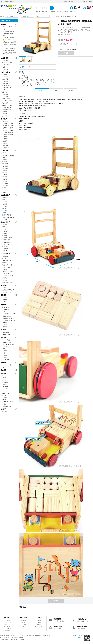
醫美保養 (4, 330)
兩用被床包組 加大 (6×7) (9, 314)
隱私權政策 (8, 628)
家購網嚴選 (5, 382)
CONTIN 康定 (6, 340)
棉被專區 (5, 327)
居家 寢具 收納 (5, 222)
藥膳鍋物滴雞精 (7, 109)
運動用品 (4, 295)
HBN (4, 349)
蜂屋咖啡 (5, 404)
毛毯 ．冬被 (6, 307)
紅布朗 (4, 395)
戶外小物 (5, 278)
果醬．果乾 (5, 79)
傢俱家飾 (5, 233)
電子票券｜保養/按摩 (8, 134)
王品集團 (5, 139)
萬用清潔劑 (5, 164)
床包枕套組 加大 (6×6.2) (9, 318)
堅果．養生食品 (7, 86)
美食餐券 (5, 137)
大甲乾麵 (5, 398)
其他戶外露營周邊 (7, 282)
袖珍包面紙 (5, 166)
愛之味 (4, 380)
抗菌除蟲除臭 (6, 168)
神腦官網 (8, 620)
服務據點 (7, 1)
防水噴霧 (5, 173)
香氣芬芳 (5, 229)
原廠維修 (39, 624)
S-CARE (67, 1)
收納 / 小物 (5, 246)
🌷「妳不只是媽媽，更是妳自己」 (10, 28)
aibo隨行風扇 (6, 393)
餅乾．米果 (5, 77)
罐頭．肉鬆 (5, 94)
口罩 (4, 190)
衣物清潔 (5, 177)
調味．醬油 (5, 92)
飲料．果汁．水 (7, 61)
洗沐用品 (5, 181)
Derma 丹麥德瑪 (7, 342)
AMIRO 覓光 (6, 360)
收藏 (28, 67)
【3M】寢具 (6, 244)
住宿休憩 (5, 141)
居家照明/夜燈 (6, 240)
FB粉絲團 (89, 1)
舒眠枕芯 (5, 325)
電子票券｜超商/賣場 (8, 126)
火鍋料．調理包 (7, 107)
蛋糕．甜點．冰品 (7, 88)
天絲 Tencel (5, 309)
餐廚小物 (5, 219)
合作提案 (23, 626)
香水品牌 (4, 370)
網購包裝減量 (39, 626)
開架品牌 (4, 337)
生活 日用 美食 (9, 16)
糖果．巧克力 (6, 83)
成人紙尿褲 (5, 192)
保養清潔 (5, 179)
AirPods (53, 11)
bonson (4, 376)
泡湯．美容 (5, 145)
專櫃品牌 (4, 362)
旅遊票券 (5, 143)
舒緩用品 (5, 288)
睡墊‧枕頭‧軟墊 (7, 265)
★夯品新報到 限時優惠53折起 (9, 34)
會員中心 (77, 9)
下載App (2, 1)
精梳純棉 (5, 312)
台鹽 (4, 353)
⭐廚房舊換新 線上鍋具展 (9, 42)
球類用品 (5, 298)
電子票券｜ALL (6, 148)
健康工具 (4, 285)
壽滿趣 (4, 400)
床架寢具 (5, 225)
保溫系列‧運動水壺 (8, 276)
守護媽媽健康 (59, 11)
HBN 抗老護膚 (6, 335)
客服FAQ (39, 622)
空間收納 (5, 211)
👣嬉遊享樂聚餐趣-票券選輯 (9, 54)
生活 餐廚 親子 (25, 16)
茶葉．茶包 (5, 69)
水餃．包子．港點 (7, 105)
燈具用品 (5, 269)
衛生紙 (4, 153)
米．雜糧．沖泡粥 (7, 101)
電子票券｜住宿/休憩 (8, 128)
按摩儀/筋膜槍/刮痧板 (8, 290)
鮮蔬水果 (5, 116)
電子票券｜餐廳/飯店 (8, 130)
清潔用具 (5, 170)
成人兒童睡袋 (6, 256)
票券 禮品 (4, 119)
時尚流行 (5, 208)
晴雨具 (4, 263)
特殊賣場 (5, 412)
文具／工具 (5, 249)
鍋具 (4, 200)
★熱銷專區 (4, 24)
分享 (22, 67)
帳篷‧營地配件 (7, 267)
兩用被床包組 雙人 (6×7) (9, 316)
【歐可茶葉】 (6, 389)
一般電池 (5, 231)
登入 (75, 7)
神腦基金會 (8, 622)
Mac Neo (47, 11)
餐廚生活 (5, 202)
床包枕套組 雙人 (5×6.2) (9, 320)
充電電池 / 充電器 (7, 238)
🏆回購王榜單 (6, 40)
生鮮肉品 (5, 112)
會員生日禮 (23, 622)
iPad (43, 11)
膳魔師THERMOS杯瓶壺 (9, 217)
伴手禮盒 (5, 75)
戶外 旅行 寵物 (5, 254)
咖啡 (4, 67)
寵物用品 (5, 204)
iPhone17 (39, 11)
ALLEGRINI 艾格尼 (7, 365)
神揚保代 (12, 1)
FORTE (4, 367)
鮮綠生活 (5, 385)
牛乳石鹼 (5, 355)
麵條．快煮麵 (6, 99)
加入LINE (74, 1)
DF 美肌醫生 (6, 332)
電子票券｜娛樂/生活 (8, 132)
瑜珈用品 (5, 302)
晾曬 (4, 227)
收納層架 (5, 236)
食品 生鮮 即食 (5, 72)
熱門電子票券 (6, 121)
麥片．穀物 (5, 81)
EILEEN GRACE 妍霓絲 (9, 344)
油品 (4, 90)
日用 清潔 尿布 (5, 150)
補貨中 (66, 53)
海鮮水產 (5, 114)
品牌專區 (4, 373)
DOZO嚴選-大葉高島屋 (8, 402)
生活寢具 (5, 206)
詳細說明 (80, 637)
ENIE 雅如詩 (6, 346)
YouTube (82, 1)
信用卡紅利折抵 (64, 44)
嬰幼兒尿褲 (5, 183)
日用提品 (4, 409)
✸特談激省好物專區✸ (8, 51)
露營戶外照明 (6, 274)
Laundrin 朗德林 (7, 406)
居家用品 (5, 198)
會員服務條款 (8, 626)
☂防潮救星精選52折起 (8, 31)
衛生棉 (4, 188)
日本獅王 (5, 357)
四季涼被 (5, 323)
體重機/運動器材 (7, 292)
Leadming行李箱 (7, 387)
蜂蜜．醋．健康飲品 (8, 63)
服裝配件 (5, 251)
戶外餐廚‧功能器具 (8, 271)
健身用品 (5, 300)
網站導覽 (8, 630)
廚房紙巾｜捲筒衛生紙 (8, 155)
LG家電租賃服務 (68, 11)
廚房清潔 (5, 159)
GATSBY (5, 391)
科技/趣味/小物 (6, 242)
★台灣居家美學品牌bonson (9, 45)
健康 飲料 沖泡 (5, 58)
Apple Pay (73, 44)
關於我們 (8, 624)
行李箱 (4, 258)
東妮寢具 (4, 305)
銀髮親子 (40, 16)
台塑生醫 (5, 351)
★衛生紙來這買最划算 (8, 38)
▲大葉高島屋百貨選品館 (9, 49)
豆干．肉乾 (5, 96)
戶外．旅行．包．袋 (8, 261)
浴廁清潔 (5, 162)
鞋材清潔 (5, 175)
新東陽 (4, 378)
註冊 (79, 7)
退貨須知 (39, 620)
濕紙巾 (4, 157)
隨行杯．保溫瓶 (7, 215)
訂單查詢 (23, 624)
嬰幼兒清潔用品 (7, 186)
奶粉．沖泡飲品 (7, 65)
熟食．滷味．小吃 (7, 103)
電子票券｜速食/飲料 (8, 124)
